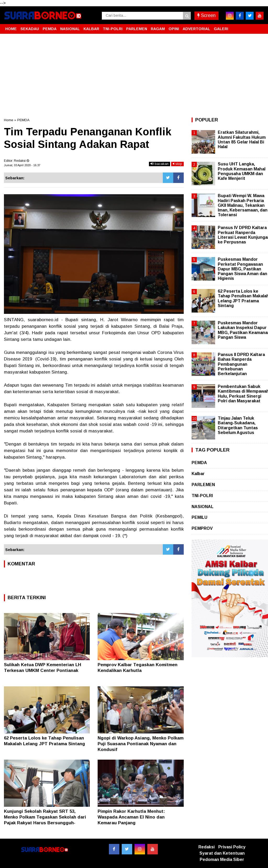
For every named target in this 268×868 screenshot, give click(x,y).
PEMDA (50, 29)
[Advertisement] (134, 76)
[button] (259, 27)
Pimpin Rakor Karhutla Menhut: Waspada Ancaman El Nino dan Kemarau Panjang (131, 817)
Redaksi (206, 847)
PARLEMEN (137, 29)
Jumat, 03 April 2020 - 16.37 (22, 165)
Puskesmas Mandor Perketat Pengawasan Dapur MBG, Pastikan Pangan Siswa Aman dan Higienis (242, 269)
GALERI (221, 29)
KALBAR (91, 29)
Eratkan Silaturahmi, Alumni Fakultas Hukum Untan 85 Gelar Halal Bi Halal (242, 140)
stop (177, 164)
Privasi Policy (232, 847)
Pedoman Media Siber (222, 859)
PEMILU (199, 517)
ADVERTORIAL (196, 29)
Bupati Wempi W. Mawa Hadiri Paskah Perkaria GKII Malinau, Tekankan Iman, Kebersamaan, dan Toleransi (243, 205)
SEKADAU (30, 29)
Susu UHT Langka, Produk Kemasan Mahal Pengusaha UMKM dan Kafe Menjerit (242, 171)
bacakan (160, 164)
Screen (206, 15)
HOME (11, 29)
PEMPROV (202, 528)
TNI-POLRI (113, 29)
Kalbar (198, 474)
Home (9, 120)
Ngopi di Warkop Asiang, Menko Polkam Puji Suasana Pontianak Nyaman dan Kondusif (141, 744)
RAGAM (158, 29)
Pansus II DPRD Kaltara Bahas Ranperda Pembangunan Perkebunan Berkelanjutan (241, 364)
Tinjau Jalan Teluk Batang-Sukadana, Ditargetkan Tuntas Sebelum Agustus (238, 425)
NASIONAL (70, 29)
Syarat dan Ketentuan (222, 853)
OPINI (174, 29)
